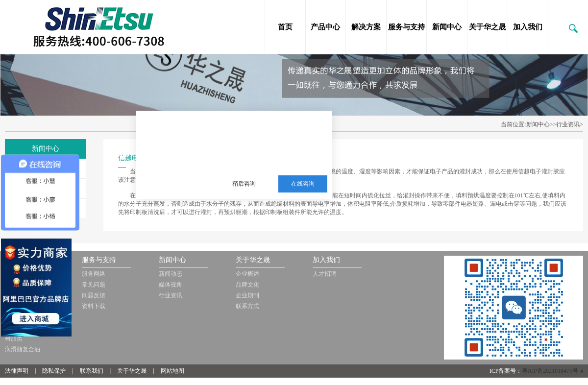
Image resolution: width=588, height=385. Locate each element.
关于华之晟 (487, 27)
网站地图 (172, 371)
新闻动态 (171, 274)
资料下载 (94, 306)
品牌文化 (247, 285)
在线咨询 (303, 184)
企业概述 (247, 274)
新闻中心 (447, 27)
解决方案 (366, 27)
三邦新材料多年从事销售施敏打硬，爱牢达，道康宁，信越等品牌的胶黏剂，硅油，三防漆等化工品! (272, 136)
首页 (285, 27)
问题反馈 (94, 295)
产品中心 (325, 27)
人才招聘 (324, 274)
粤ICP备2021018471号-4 (552, 371)
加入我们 (528, 27)
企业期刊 (247, 295)
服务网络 (94, 274)
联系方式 (247, 306)
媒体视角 (171, 285)
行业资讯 (171, 295)
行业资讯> (570, 124)
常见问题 (94, 285)
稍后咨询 (244, 184)
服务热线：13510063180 (266, 160)
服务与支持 (406, 27)
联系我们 (92, 371)
